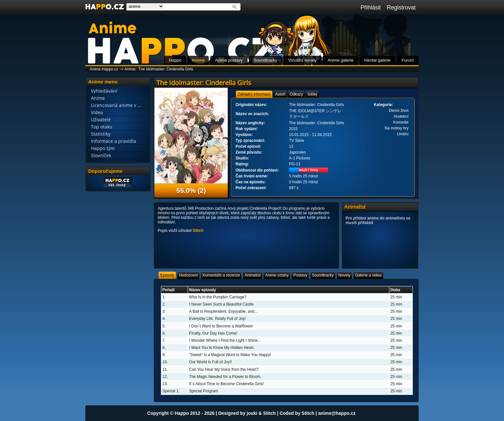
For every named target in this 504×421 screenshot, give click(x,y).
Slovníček (101, 155)
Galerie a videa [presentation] (368, 275)
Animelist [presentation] (253, 275)
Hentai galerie (378, 60)
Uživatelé (101, 120)
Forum (408, 60)
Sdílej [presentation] (312, 94)
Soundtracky (266, 60)
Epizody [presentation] (167, 275)
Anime (198, 60)
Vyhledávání (104, 91)
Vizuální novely (302, 60)
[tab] (254, 94)
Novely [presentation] (345, 275)
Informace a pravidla (114, 141)
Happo (175, 60)
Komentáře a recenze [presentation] (221, 275)
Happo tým (103, 148)
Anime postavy (229, 60)
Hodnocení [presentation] (188, 275)
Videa (97, 112)
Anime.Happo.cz (104, 69)
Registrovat (401, 8)
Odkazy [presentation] (296, 94)
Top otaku (102, 127)
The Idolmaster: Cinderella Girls (166, 69)
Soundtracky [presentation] (323, 275)
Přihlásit (371, 8)
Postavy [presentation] (300, 275)
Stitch (198, 231)
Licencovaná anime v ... (116, 105)
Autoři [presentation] (280, 94)
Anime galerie (340, 60)
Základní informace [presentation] (254, 94)
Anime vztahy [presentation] (277, 275)
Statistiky (101, 134)
